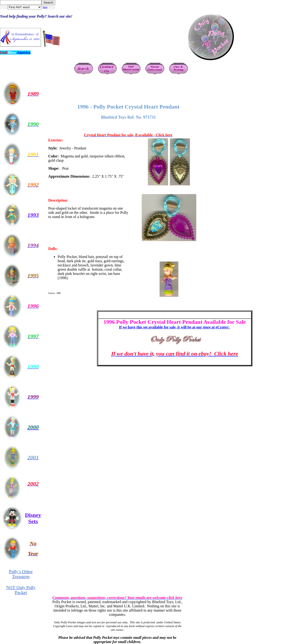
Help (45, 7)
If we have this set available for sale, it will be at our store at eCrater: (175, 327)
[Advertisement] (133, 89)
